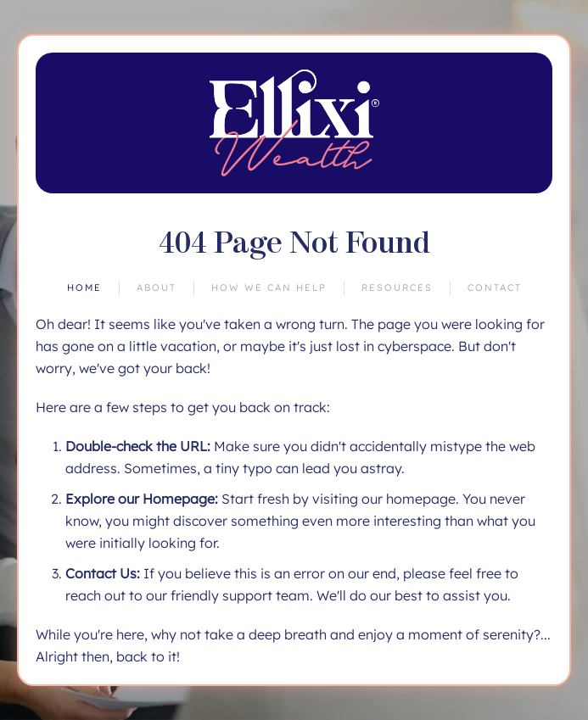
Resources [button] (397, 287)
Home (84, 287)
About (157, 287)
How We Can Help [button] (269, 287)
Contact (495, 287)
